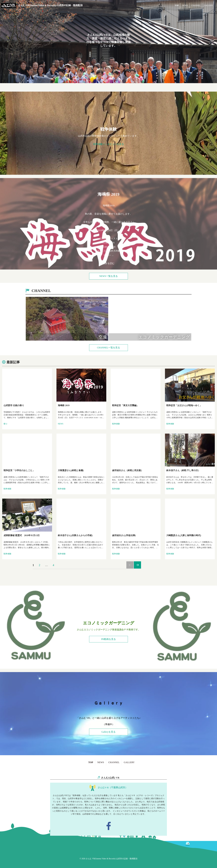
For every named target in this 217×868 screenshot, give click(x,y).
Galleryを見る (108, 732)
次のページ (137, 565)
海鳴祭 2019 (64, 405)
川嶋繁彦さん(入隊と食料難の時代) (184, 535)
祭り (6, 424)
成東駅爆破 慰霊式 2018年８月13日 (22, 535)
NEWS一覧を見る (108, 276)
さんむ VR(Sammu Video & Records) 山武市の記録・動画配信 (50, 5)
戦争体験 (116, 424)
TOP (177, 5)
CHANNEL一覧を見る (108, 348)
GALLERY (208, 5)
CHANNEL (196, 5)
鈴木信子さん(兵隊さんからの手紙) (75, 535)
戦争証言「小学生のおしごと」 (19, 470)
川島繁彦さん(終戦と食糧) (71, 470)
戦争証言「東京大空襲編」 (125, 405)
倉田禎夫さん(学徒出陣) (124, 535)
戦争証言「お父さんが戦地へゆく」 (184, 405)
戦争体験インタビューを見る (109, 144)
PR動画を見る (108, 639)
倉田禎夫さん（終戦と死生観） (128, 470)
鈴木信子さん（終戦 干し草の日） (183, 470)
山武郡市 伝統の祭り (14, 405)
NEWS (185, 5)
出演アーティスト (108, 229)
